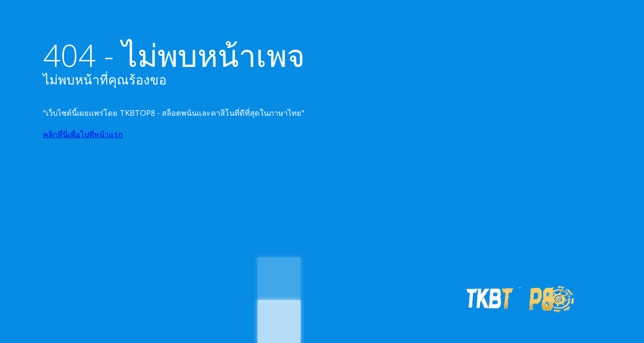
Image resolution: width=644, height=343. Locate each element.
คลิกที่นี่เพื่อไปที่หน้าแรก (83, 134)
